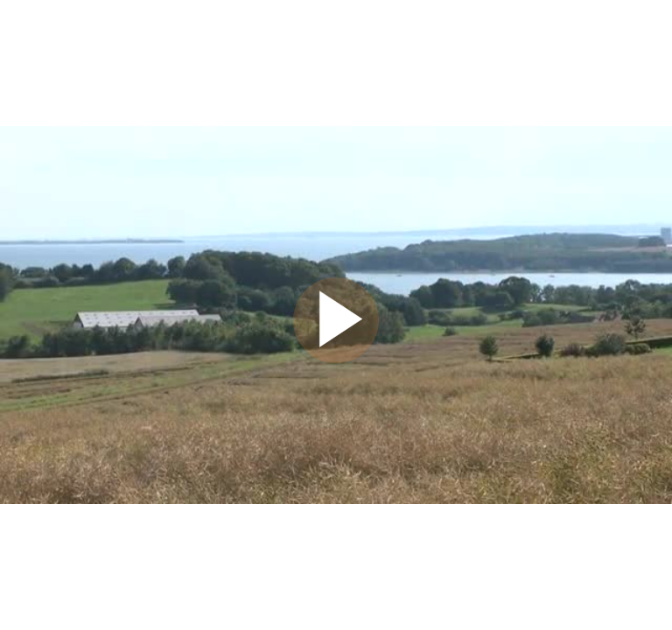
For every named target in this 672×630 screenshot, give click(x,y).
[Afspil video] (336, 359)
